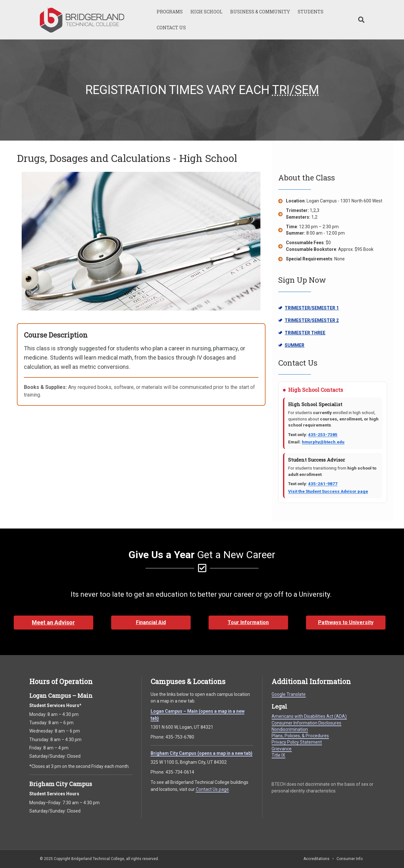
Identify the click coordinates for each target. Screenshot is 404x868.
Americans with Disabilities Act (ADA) (309, 716)
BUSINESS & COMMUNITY (260, 12)
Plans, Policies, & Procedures (300, 736)
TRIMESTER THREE (303, 333)
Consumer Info (350, 859)
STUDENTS (311, 12)
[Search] (359, 20)
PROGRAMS (170, 12)
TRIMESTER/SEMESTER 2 (308, 321)
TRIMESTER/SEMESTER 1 (308, 308)
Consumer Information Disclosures (306, 723)
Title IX (278, 755)
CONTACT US (171, 28)
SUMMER (303, 346)
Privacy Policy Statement (297, 742)
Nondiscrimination (290, 729)
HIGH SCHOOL (206, 12)
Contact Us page (212, 789)
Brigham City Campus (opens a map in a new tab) (202, 753)
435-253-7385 (323, 434)
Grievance (282, 749)
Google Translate (289, 694)
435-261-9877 (323, 484)
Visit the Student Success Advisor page (328, 491)
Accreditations (316, 859)
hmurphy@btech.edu (323, 442)
